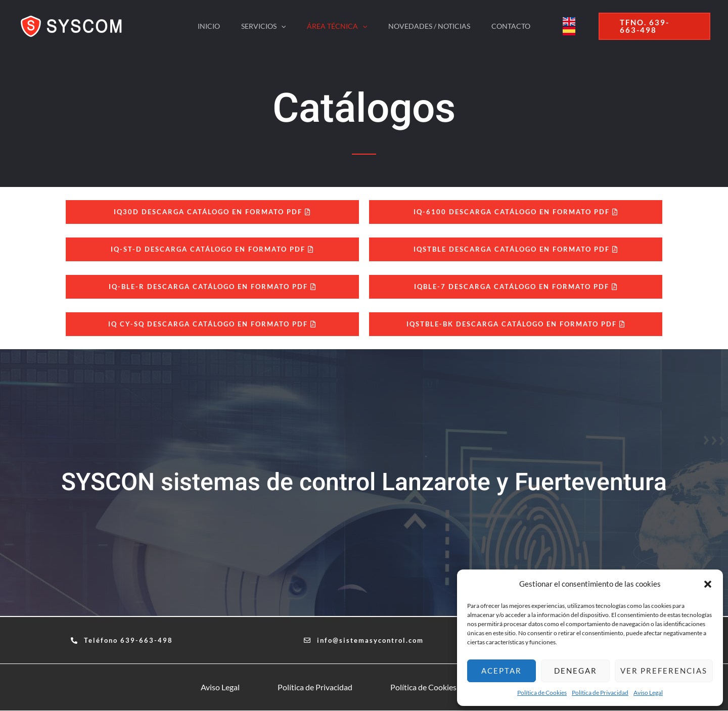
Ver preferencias (664, 671)
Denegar (576, 671)
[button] (708, 584)
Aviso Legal (648, 693)
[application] (278, 26)
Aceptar (502, 671)
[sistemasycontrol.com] (74, 25)
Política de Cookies (542, 693)
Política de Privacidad (600, 693)
